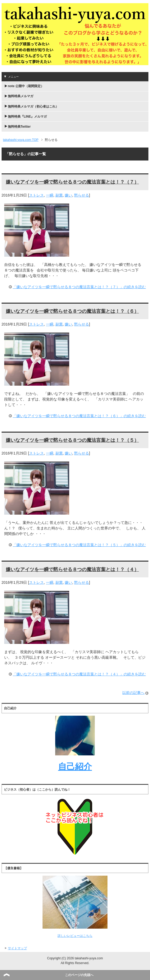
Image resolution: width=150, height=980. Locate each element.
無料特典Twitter (19, 127)
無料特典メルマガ (21, 96)
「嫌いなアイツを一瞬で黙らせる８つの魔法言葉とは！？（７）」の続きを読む (79, 287)
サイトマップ (17, 948)
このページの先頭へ (79, 975)
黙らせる (82, 195)
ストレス (36, 195)
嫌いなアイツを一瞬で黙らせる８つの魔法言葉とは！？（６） (72, 311)
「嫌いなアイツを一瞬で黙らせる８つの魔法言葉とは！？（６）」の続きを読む (79, 416)
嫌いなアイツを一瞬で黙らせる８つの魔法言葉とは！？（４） (72, 569)
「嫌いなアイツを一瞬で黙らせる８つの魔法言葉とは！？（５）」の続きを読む (79, 545)
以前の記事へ (133, 693)
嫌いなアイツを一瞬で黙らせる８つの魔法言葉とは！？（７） (72, 182)
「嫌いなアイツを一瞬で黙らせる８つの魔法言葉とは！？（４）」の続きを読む (79, 674)
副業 (59, 195)
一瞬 (50, 195)
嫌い (68, 195)
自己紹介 (75, 767)
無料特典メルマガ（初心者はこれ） (33, 106)
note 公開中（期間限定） (26, 86)
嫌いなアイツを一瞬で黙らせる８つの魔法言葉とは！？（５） (72, 440)
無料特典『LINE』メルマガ (27, 117)
